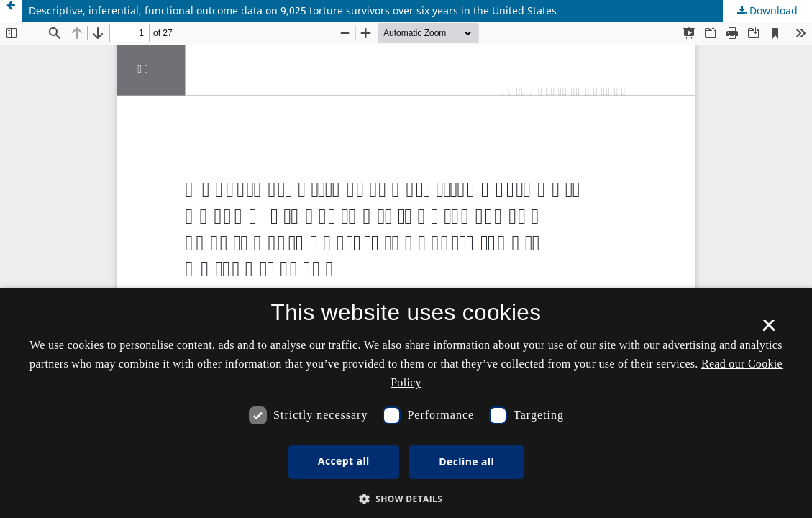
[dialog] (406, 403)
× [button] (768, 330)
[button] (406, 499)
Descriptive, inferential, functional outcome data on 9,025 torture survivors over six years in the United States (293, 10)
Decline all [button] (466, 462)
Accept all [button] (344, 461)
